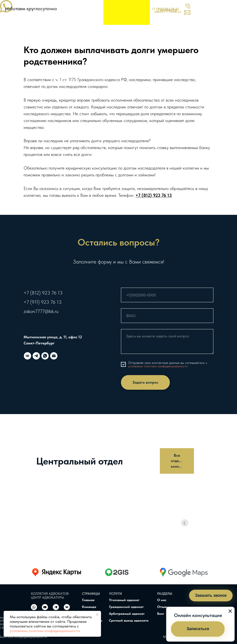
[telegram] (36, 356)
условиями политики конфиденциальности (45, 631)
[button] (198, 629)
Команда (89, 607)
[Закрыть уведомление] (97, 615)
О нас (162, 600)
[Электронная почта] (54, 356)
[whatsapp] (45, 356)
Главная (88, 600)
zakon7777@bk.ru (41, 311)
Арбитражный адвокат (127, 614)
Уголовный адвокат (124, 600)
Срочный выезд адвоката (129, 620)
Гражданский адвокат (126, 607)
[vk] (27, 356)
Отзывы (163, 607)
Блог (161, 614)
